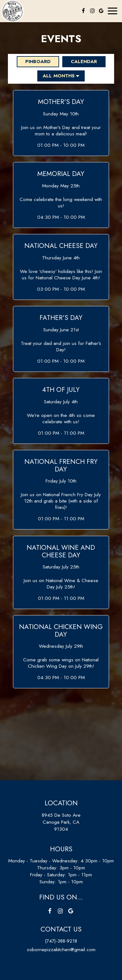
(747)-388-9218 (61, 941)
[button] (61, 123)
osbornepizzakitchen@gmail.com (61, 950)
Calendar (80, 62)
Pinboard (34, 62)
